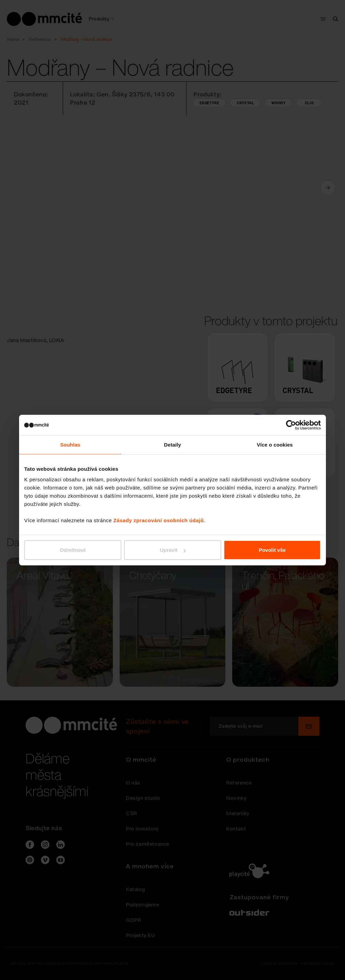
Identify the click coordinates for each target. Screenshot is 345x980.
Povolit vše (272, 550)
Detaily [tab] (172, 444)
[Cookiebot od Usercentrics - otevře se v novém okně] (291, 425)
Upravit (173, 550)
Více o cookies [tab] (275, 444)
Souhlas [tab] (70, 444)
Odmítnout (73, 550)
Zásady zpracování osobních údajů (158, 520)
